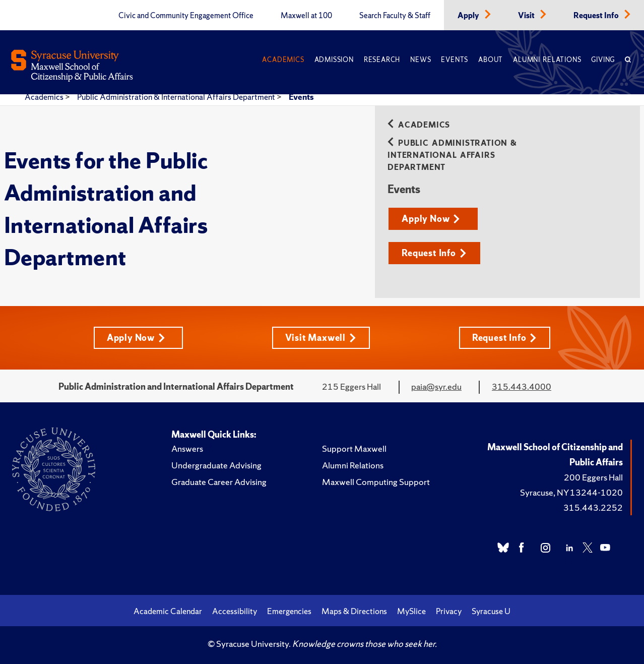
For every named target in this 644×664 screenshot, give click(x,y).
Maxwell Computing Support (376, 482)
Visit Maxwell (321, 338)
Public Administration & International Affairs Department (177, 97)
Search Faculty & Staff (395, 16)
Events (455, 60)
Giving (603, 60)
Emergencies (289, 611)
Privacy (449, 611)
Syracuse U (491, 611)
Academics (283, 60)
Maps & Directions (354, 611)
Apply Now (431, 219)
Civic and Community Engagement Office (186, 16)
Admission (334, 60)
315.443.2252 (593, 507)
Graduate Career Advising (219, 482)
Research (382, 60)
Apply (469, 16)
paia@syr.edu (436, 386)
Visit (527, 16)
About (491, 60)
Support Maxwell (354, 448)
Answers (187, 448)
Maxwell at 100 (306, 16)
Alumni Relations (547, 60)
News (421, 60)
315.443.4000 (522, 386)
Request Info (597, 16)
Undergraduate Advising (216, 465)
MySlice (411, 611)
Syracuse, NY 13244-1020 (571, 492)
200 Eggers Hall (593, 477)
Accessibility (235, 611)
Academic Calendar (168, 611)
